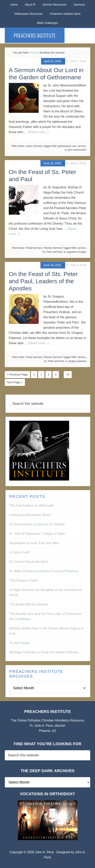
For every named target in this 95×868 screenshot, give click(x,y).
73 (68, 375)
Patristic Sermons (53, 248)
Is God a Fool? (20, 552)
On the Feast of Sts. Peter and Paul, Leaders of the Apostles (43, 281)
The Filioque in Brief (24, 580)
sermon (82, 146)
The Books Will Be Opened (28, 604)
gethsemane (65, 146)
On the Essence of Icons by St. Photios (37, 524)
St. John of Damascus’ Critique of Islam (37, 534)
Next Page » (15, 382)
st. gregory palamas (76, 361)
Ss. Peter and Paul (52, 252)
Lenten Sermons (34, 146)
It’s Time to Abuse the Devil (29, 562)
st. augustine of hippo (75, 252)
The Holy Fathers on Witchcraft (31, 506)
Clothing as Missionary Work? (30, 515)
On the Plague (20, 643)
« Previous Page (17, 375)
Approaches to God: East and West (34, 543)
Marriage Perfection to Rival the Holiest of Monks (44, 652)
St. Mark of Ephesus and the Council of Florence (44, 571)
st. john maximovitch (75, 150)
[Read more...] (38, 132)
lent (74, 146)
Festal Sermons (34, 248)
